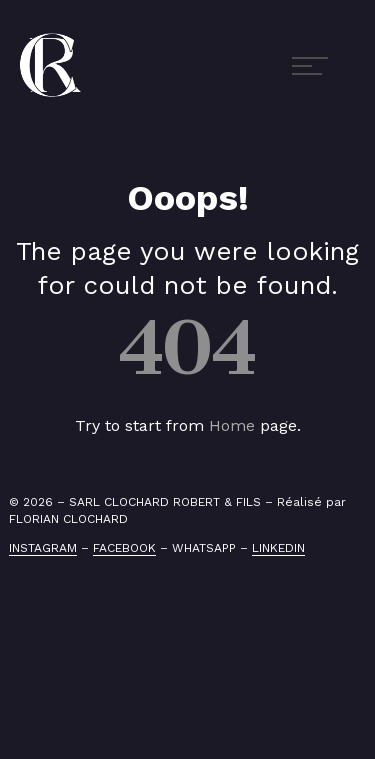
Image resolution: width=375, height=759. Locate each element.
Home (232, 425)
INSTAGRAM (43, 548)
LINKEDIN (278, 548)
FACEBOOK (124, 548)
